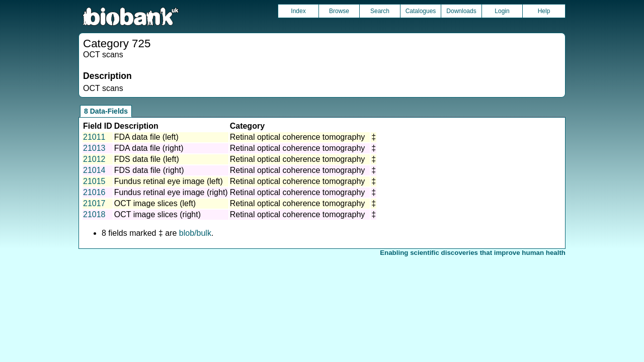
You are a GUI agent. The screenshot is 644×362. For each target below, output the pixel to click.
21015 (94, 181)
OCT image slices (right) (157, 214)
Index (298, 11)
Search (380, 11)
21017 (94, 203)
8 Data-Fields (106, 111)
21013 (94, 148)
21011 (94, 137)
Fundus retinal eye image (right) (171, 192)
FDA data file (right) (149, 148)
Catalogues (421, 11)
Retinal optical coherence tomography (298, 137)
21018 (94, 214)
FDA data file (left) (146, 137)
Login (502, 11)
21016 (94, 192)
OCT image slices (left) (155, 203)
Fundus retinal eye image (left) (169, 181)
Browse (339, 11)
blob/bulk (195, 233)
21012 (94, 159)
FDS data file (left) (147, 159)
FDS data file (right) (149, 170)
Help (544, 11)
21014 (94, 170)
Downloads (461, 11)
